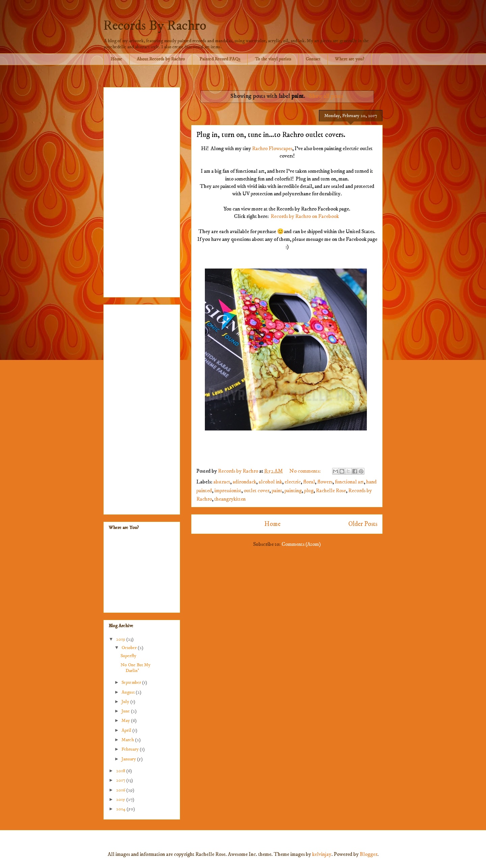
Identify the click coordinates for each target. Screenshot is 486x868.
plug (309, 491)
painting (293, 491)
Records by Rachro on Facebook (305, 216)
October (130, 648)
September (132, 682)
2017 (121, 780)
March (128, 740)
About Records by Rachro (161, 59)
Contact (313, 59)
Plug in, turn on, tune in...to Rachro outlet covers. (271, 135)
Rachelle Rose (331, 491)
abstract (222, 482)
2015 (121, 800)
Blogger (369, 854)
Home (116, 59)
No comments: (305, 471)
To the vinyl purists (273, 59)
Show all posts (326, 96)
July (126, 702)
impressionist (228, 491)
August (129, 692)
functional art (349, 482)
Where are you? (349, 59)
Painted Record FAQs (220, 59)
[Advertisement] (142, 191)
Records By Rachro (155, 26)
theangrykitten (230, 499)
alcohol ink (270, 482)
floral (309, 482)
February (131, 749)
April (127, 730)
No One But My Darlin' (136, 668)
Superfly (128, 656)
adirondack (244, 482)
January (129, 759)
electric (293, 482)
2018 (121, 771)
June (126, 711)
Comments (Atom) (301, 544)
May (126, 721)
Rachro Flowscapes (272, 148)
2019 (121, 639)
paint (277, 491)
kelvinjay (322, 854)
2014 (121, 809)
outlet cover (256, 491)
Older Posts (363, 524)
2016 (121, 790)
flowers (325, 482)
